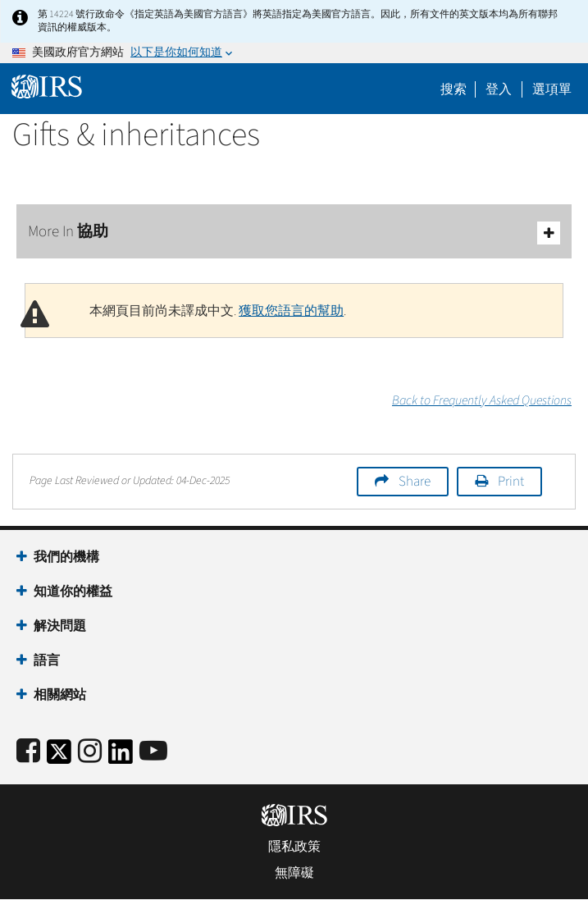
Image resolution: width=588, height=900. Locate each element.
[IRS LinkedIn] (121, 757)
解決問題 (60, 626)
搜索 (454, 89)
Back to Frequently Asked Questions (482, 400)
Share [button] (415, 482)
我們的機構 (66, 557)
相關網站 (60, 695)
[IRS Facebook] (28, 752)
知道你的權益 (73, 592)
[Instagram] (90, 752)
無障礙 (294, 873)
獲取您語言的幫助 (291, 311)
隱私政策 (294, 847)
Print (511, 482)
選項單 (552, 89)
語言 (47, 660)
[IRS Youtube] (153, 752)
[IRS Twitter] (59, 757)
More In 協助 (294, 233)
